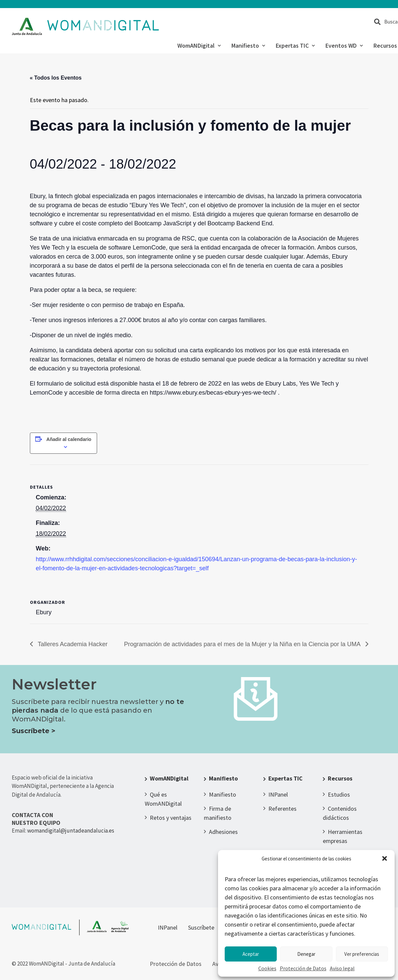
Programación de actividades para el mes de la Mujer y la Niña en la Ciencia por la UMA (243, 644)
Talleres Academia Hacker (72, 644)
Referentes (282, 809)
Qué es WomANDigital (163, 799)
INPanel (278, 794)
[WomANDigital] (85, 27)
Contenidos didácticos (340, 813)
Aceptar (251, 954)
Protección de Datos (303, 968)
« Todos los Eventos (56, 78)
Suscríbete (201, 927)
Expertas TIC (295, 46)
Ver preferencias (362, 954)
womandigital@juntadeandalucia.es (71, 831)
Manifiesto (248, 46)
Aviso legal (342, 968)
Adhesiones (223, 832)
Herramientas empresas (343, 836)
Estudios (339, 794)
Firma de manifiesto (218, 813)
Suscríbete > (34, 731)
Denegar (306, 954)
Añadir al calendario (69, 439)
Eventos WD (344, 46)
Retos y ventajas (171, 818)
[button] (385, 858)
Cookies (267, 968)
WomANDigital (199, 46)
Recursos (340, 778)
